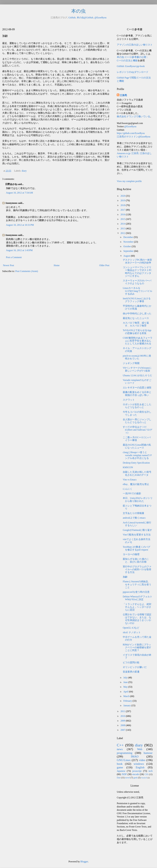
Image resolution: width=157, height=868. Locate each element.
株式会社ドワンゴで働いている (133, 116)
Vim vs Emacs (130, 480)
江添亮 (123, 95)
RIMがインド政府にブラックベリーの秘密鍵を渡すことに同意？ (137, 647)
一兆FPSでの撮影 (132, 493)
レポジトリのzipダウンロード (133, 72)
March (127, 696)
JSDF (124, 774)
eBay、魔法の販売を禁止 (136, 484)
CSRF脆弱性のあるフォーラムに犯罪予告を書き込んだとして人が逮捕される (138, 341)
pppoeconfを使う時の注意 (136, 592)
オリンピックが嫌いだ (135, 667)
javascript (137, 771)
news (120, 749)
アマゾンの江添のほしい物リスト (135, 45)
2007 (123, 730)
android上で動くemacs (134, 518)
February (128, 701)
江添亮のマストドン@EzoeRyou (134, 137)
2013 (123, 228)
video (142, 760)
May (126, 687)
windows (139, 764)
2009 (123, 721)
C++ (120, 745)
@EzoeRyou (100, 18)
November (129, 242)
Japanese (121, 771)
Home (57, 265)
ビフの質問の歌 (131, 662)
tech (151, 771)
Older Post (104, 265)
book (120, 764)
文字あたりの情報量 (133, 513)
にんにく (128, 489)
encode (136, 774)
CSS (146, 774)
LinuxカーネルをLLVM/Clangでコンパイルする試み (138, 291)
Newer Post (8, 265)
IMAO (135, 756)
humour (148, 753)
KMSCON (128, 467)
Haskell (144, 778)
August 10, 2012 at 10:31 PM (20, 225)
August (127, 256)
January (127, 705)
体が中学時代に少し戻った (137, 314)
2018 (123, 205)
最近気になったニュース (136, 318)
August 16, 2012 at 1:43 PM (19, 250)
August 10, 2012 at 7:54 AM (19, 193)
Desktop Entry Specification (136, 463)
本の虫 (78, 11)
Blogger (84, 862)
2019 (123, 200)
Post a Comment (14, 257)
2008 (123, 725)
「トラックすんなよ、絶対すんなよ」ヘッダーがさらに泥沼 (137, 607)
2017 (123, 210)
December (129, 237)
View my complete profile (129, 181)
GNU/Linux (124, 760)
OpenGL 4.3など (131, 628)
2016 (123, 214)
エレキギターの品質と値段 (137, 388)
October (128, 246)
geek (135, 778)
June (126, 682)
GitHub (72, 18)
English (140, 767)
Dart (119, 778)
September (129, 251)
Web (140, 749)
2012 (123, 233)
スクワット (129, 400)
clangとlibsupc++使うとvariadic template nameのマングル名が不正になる (137, 455)
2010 (123, 716)
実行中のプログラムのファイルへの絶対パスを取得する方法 (137, 569)
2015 (123, 219)
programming (125, 753)
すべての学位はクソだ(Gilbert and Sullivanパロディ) (138, 430)
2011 (123, 711)
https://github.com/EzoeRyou (131, 133)
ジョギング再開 (131, 363)
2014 (123, 224)
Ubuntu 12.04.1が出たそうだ (137, 375)
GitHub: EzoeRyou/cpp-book (131, 66)
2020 (123, 196)
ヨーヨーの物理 (131, 554)
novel (128, 778)
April (126, 692)
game (120, 767)
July (126, 678)
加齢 (125, 577)
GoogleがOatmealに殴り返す (137, 530)
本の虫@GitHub (85, 18)
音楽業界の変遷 (131, 672)
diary (24, 171)
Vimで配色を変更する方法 (137, 535)
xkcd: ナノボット (132, 632)
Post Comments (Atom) (27, 271)
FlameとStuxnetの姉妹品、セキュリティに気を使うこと (137, 584)
